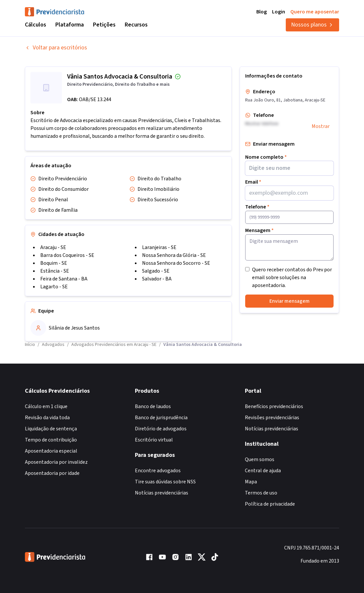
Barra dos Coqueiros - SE (67, 255)
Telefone (257, 207)
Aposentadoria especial (51, 451)
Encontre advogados (158, 471)
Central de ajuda (263, 471)
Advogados (53, 345)
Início (30, 345)
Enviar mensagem (290, 301)
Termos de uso (261, 493)
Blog (262, 12)
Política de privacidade (270, 504)
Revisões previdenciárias (272, 418)
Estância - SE (55, 271)
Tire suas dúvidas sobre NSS (165, 482)
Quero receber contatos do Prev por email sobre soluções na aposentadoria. (292, 278)
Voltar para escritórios (56, 48)
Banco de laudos (153, 406)
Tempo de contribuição (51, 440)
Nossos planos (312, 25)
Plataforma (70, 25)
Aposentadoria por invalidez (56, 462)
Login (279, 12)
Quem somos (260, 459)
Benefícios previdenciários (274, 406)
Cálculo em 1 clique (46, 406)
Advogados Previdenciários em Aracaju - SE (114, 345)
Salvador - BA (157, 279)
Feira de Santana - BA (64, 279)
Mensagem (259, 230)
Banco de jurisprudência (161, 418)
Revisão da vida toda (47, 418)
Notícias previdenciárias (162, 493)
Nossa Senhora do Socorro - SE (176, 263)
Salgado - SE (156, 271)
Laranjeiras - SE (159, 247)
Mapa (251, 482)
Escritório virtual (154, 440)
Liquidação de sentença (51, 429)
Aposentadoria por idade (52, 473)
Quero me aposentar (315, 12)
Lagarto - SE (54, 287)
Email (253, 182)
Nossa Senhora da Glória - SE (174, 255)
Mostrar (321, 126)
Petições (104, 25)
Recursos (136, 25)
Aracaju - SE (53, 247)
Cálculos (36, 25)
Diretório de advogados (161, 429)
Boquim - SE (54, 263)
